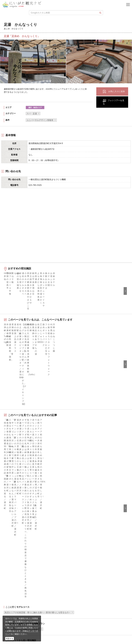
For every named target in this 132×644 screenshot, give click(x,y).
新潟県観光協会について (81, 490)
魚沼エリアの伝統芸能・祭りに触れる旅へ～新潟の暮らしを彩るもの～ (38, 397)
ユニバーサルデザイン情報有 (40, 120)
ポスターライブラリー (80, 515)
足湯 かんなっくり (41, 464)
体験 (8, 501)
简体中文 (73, 544)
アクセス (10, 511)
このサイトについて (79, 487)
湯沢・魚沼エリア (35, 107)
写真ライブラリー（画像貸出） (84, 504)
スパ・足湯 (32, 114)
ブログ (9, 547)
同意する (10, 639)
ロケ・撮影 (18, 622)
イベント (10, 504)
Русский (73, 551)
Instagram (11, 544)
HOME (7, 464)
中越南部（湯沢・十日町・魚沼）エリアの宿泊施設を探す (31, 430)
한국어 (72, 540)
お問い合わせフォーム (23, 629)
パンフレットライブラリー (82, 511)
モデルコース (12, 494)
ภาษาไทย (74, 554)
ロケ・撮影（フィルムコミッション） (87, 525)
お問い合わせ (75, 570)
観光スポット (12, 497)
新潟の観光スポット (21, 464)
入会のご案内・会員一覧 (81, 494)
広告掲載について (77, 497)
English (73, 537)
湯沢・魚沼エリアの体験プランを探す (22, 413)
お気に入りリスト (14, 515)
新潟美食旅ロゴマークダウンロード (86, 518)
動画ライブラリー (77, 508)
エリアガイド (12, 487)
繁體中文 (73, 547)
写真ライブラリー (21, 608)
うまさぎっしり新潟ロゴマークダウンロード (90, 522)
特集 (8, 483)
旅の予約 (10, 508)
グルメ (9, 490)
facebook (10, 537)
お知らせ (10, 518)
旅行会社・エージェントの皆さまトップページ (91, 483)
